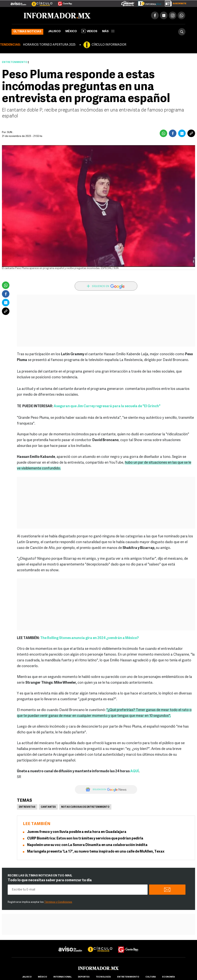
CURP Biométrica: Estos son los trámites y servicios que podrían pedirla (85, 839)
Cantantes (48, 807)
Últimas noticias (27, 32)
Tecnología (103, 977)
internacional (62, 977)
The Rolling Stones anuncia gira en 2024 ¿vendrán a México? (89, 638)
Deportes (84, 977)
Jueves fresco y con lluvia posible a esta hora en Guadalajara (77, 832)
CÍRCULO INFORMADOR (109, 45)
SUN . (10, 132)
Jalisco (54, 31)
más (108, 31)
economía (169, 977)
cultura (151, 977)
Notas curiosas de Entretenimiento (85, 807)
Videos (89, 31)
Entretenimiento (15, 62)
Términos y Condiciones (58, 902)
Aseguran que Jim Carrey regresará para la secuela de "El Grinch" (107, 406)
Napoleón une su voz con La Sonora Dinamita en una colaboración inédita (87, 845)
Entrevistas (27, 807)
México (71, 31)
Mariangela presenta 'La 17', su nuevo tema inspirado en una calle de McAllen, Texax (96, 852)
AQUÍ (134, 771)
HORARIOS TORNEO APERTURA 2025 (49, 45)
